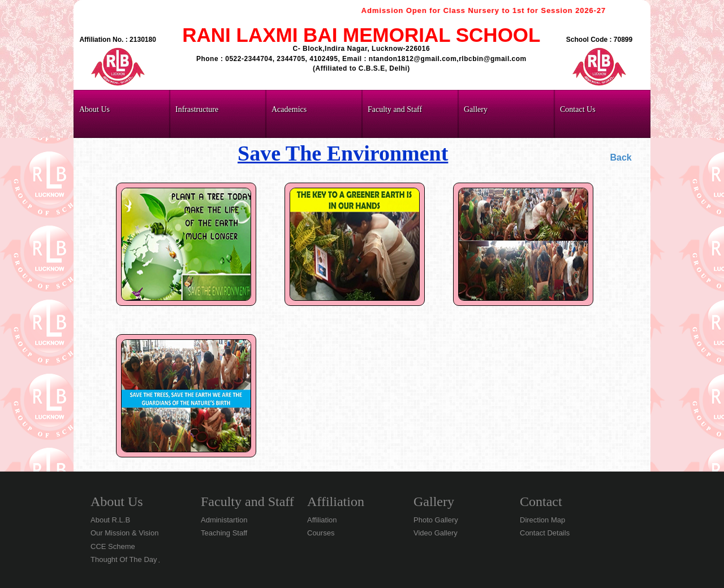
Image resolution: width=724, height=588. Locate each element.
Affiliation (336, 501)
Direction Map (542, 520)
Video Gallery (436, 533)
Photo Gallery (436, 520)
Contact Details (545, 533)
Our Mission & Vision (124, 533)
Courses (321, 533)
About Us (117, 501)
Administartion (224, 520)
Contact (541, 501)
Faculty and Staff (247, 501)
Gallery (434, 501)
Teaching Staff (224, 533)
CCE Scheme (113, 546)
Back (620, 157)
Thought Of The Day (124, 559)
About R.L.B (110, 520)
